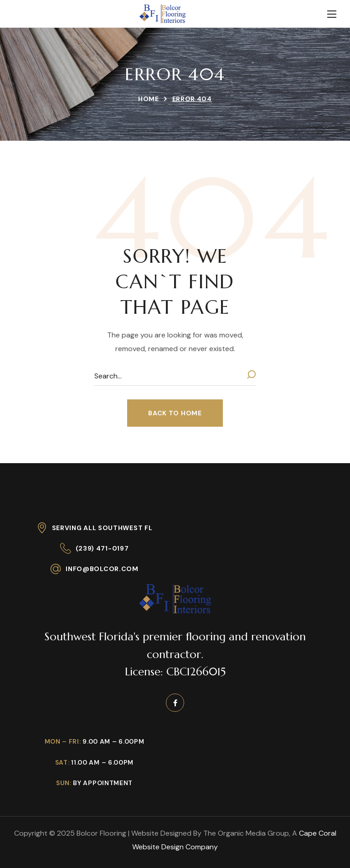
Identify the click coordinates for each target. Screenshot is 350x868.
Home (149, 99)
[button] (175, 413)
